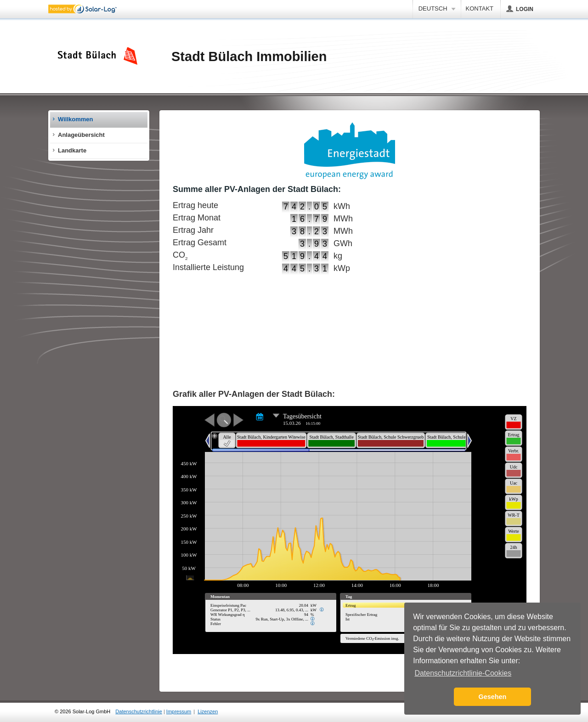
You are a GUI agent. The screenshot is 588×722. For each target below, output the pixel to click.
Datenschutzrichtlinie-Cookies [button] (463, 673)
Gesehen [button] (493, 697)
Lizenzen (208, 711)
